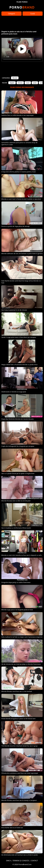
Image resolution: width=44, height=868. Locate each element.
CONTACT (34, 861)
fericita (20, 83)
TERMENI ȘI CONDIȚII (21, 861)
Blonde (15, 78)
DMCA (8, 861)
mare (28, 83)
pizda (35, 83)
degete (12, 83)
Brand (22, 7)
